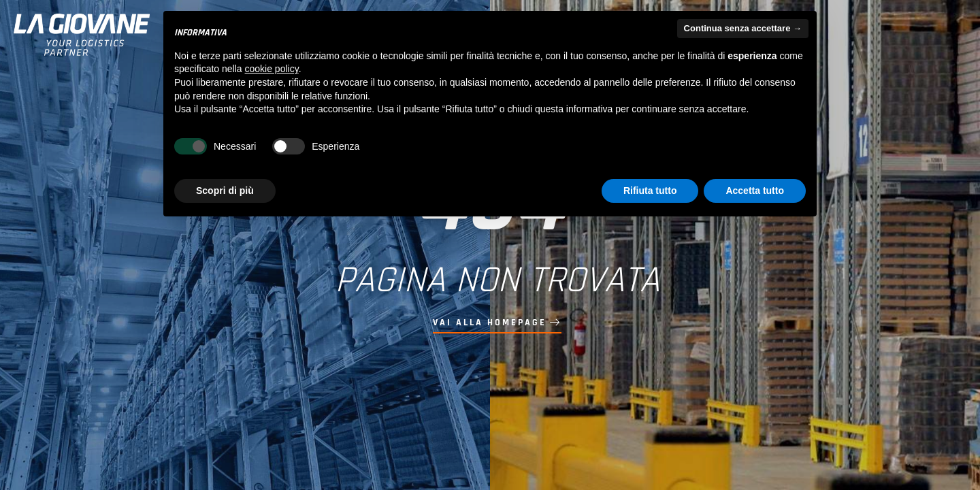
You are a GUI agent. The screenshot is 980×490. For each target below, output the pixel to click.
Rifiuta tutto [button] (650, 191)
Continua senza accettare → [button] (743, 28)
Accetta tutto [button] (755, 191)
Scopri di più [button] (225, 191)
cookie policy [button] (272, 69)
